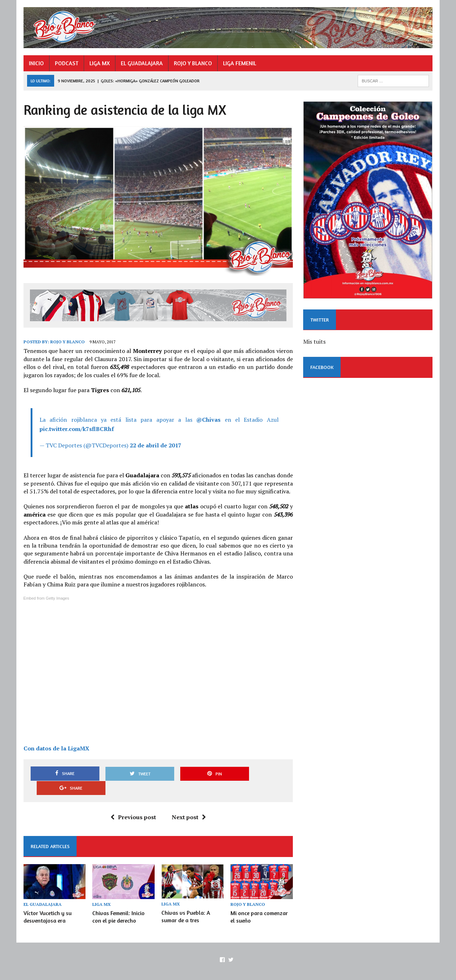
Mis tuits (314, 342)
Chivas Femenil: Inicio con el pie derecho (118, 903)
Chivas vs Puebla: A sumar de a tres (186, 903)
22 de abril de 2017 (155, 446)
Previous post (133, 803)
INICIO (36, 63)
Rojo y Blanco (67, 342)
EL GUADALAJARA (141, 63)
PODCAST (66, 63)
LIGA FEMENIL (239, 63)
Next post (188, 803)
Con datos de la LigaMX (56, 749)
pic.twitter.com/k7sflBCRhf (76, 430)
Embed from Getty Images (46, 599)
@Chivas (208, 420)
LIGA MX (99, 63)
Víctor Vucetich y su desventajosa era (47, 903)
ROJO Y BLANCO (192, 63)
